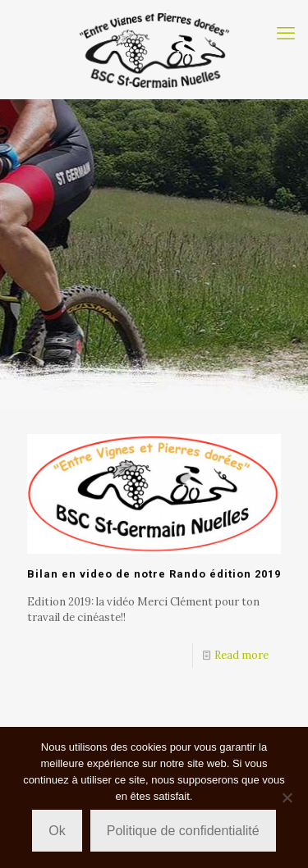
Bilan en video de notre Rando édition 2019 (154, 574)
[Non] (287, 797)
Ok (57, 831)
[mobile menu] (286, 33)
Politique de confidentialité (183, 831)
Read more (241, 655)
